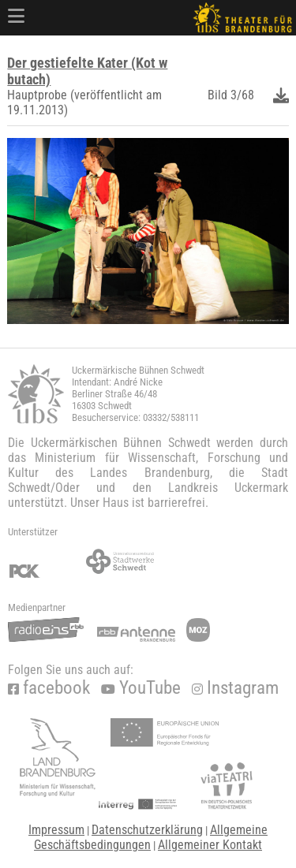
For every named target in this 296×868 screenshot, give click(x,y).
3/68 (242, 95)
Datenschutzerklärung (147, 830)
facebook (49, 688)
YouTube (141, 688)
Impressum (56, 830)
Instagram (235, 688)
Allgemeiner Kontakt (210, 845)
